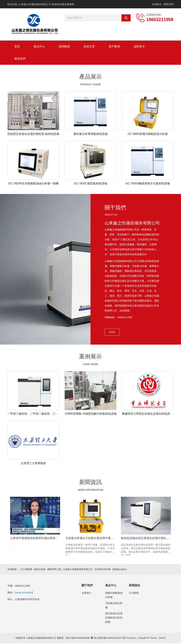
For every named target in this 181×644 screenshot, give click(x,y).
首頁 (17, 47)
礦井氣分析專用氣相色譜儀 (90, 134)
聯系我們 (169, 4)
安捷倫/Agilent (119, 570)
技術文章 (91, 47)
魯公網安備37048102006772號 (110, 639)
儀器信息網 (40, 570)
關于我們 (87, 586)
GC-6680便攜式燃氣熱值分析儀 (148, 134)
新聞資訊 (135, 586)
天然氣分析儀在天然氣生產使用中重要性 (90, 539)
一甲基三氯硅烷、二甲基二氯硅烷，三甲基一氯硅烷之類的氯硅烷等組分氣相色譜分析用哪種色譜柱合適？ (33, 414)
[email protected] (24, 593)
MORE (112, 333)
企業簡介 (86, 594)
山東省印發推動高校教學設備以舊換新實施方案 (35, 539)
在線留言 (157, 4)
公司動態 (134, 594)
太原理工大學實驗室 (33, 464)
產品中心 (40, 47)
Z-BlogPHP (143, 639)
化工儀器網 (26, 570)
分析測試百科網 (102, 570)
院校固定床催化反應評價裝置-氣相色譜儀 (33, 134)
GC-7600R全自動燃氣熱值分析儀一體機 (33, 184)
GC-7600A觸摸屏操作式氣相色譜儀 (148, 184)
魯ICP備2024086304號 (78, 639)
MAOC (163, 639)
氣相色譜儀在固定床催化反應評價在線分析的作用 (146, 539)
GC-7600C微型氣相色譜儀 (90, 184)
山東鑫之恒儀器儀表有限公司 (78, 570)
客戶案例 (116, 47)
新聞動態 (65, 47)
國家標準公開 (54, 570)
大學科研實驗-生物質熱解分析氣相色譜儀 (90, 414)
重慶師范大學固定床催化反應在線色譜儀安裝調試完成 (148, 414)
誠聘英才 (142, 47)
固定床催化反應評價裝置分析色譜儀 (114, 618)
